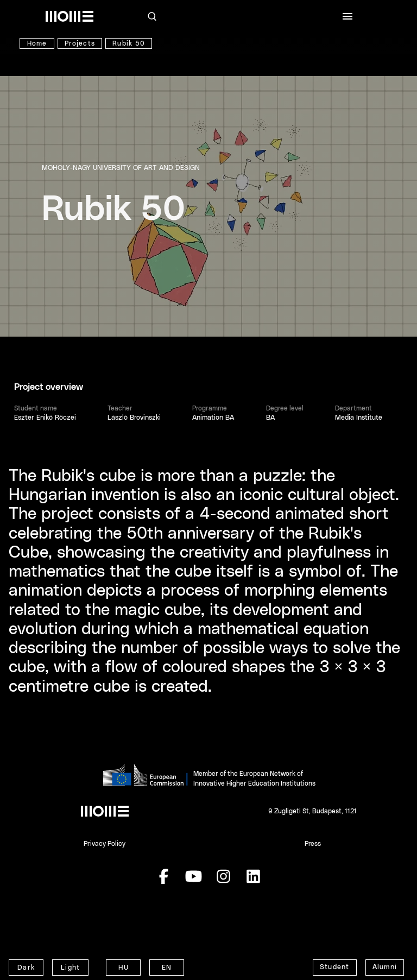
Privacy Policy (105, 844)
